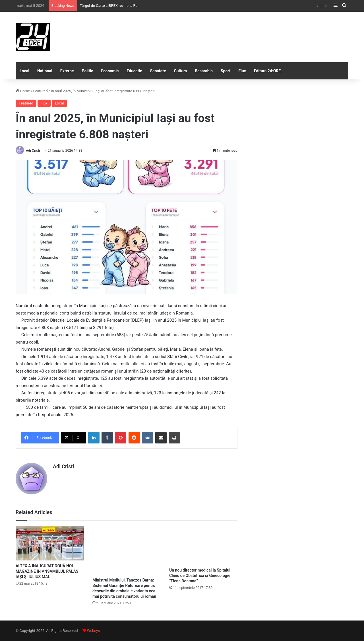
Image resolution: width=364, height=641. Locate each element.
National (45, 71)
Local (24, 71)
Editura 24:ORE (267, 71)
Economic (110, 71)
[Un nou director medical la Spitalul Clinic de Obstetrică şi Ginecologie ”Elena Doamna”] (203, 545)
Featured (41, 91)
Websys (93, 631)
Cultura (181, 71)
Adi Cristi (33, 151)
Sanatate (158, 71)
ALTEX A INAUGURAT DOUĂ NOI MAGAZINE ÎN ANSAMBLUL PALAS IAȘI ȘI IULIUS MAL (47, 571)
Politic (88, 71)
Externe (67, 71)
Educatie (134, 71)
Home (23, 91)
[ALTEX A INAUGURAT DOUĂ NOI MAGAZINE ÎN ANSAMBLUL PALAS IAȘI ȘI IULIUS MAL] (50, 543)
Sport (226, 71)
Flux (242, 71)
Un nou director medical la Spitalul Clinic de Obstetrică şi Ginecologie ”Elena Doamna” (200, 576)
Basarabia (204, 71)
